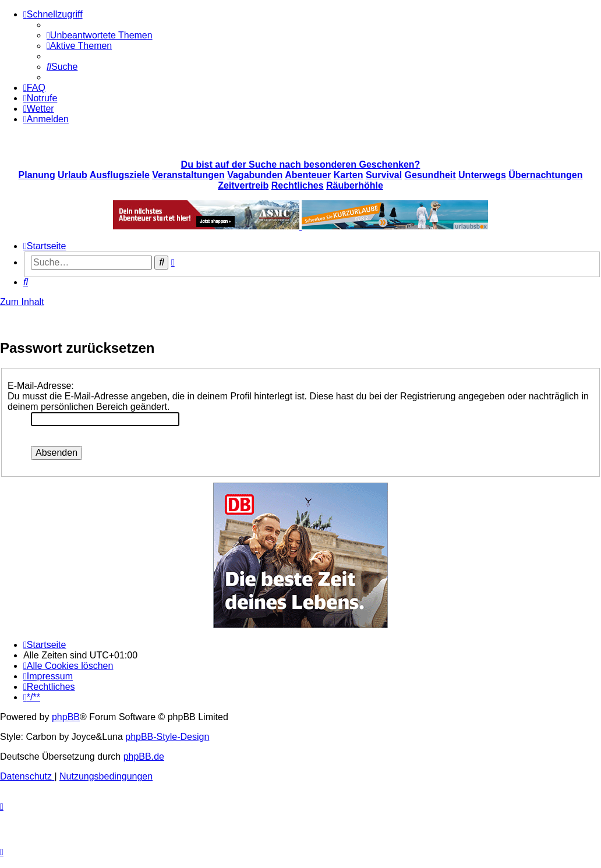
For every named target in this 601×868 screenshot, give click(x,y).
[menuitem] (100, 35)
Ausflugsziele (120, 175)
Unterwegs (482, 175)
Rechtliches (298, 185)
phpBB (66, 717)
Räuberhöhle (355, 185)
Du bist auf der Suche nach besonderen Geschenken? (301, 164)
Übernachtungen (545, 175)
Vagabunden (255, 175)
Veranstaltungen (188, 175)
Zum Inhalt (22, 302)
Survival (384, 175)
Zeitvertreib (243, 185)
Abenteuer (308, 175)
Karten (349, 175)
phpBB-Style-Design (167, 737)
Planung (37, 175)
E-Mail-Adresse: (41, 386)
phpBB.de (144, 757)
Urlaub (73, 175)
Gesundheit (430, 175)
